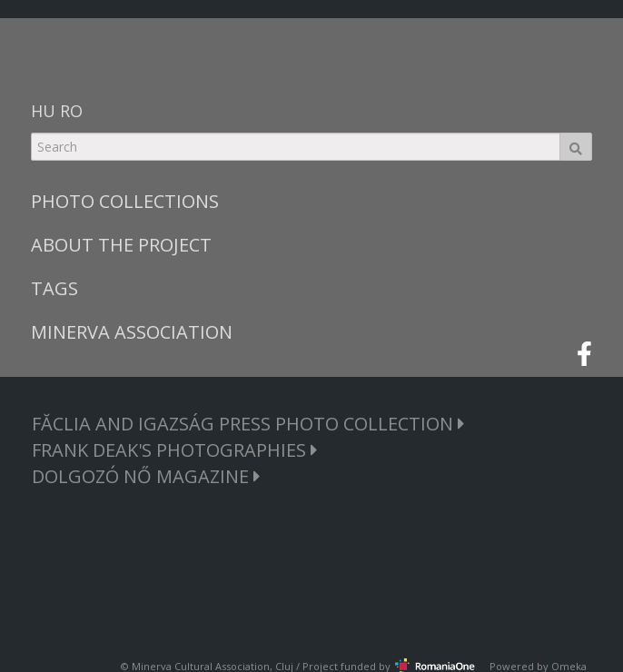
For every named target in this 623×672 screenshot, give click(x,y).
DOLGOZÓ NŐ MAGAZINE (146, 476)
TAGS (54, 288)
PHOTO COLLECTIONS (125, 201)
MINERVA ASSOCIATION (132, 332)
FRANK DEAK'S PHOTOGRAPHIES (175, 450)
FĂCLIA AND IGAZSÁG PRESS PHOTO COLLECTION (248, 424)
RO (71, 111)
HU (43, 111)
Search (576, 147)
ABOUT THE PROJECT (121, 245)
